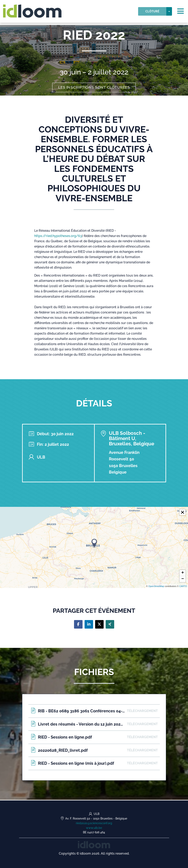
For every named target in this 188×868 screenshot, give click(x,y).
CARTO (183, 587)
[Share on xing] (110, 625)
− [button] (183, 580)
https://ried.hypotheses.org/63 (58, 237)
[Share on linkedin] (89, 625)
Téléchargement (142, 712)
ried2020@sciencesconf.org (94, 823)
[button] (183, 513)
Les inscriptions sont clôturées (94, 88)
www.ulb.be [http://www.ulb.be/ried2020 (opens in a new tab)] (94, 828)
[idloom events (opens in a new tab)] (94, 844)
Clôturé (152, 12)
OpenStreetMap (156, 587)
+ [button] (183, 574)
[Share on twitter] (99, 625)
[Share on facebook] (78, 625)
